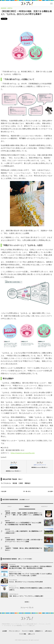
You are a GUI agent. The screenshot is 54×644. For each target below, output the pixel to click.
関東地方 (28, 483)
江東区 (21, 483)
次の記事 (50, 491)
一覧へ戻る (27, 491)
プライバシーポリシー (14, 631)
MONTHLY (45, 506)
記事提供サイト (39, 631)
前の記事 (4, 491)
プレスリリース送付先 (28, 631)
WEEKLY (27, 506)
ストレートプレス (27, 607)
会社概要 (5, 631)
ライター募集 (23, 634)
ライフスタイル (6, 483)
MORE (27, 602)
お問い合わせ (48, 631)
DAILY (10, 506)
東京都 (15, 483)
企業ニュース (31, 634)
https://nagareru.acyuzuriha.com (23, 453)
